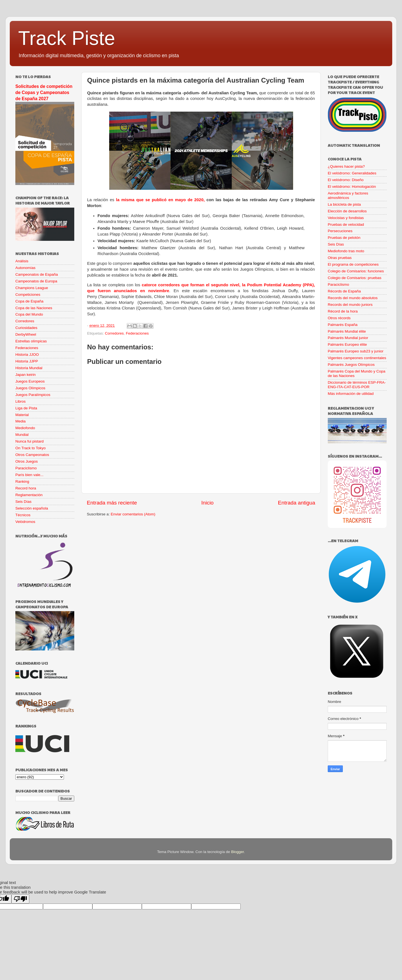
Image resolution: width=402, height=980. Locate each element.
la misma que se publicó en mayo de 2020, (160, 200)
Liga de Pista (26, 408)
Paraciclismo (26, 468)
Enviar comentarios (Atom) (133, 514)
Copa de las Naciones (34, 308)
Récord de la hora (343, 311)
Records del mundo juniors (350, 305)
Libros (21, 401)
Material (22, 415)
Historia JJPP (27, 361)
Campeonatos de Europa (36, 281)
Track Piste (67, 38)
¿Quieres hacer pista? (346, 166)
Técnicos (23, 515)
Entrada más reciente (112, 503)
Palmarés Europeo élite (347, 344)
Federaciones (137, 333)
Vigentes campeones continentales (357, 358)
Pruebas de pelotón (344, 238)
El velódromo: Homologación (352, 187)
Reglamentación (29, 495)
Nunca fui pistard (29, 441)
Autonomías (25, 268)
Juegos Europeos (30, 381)
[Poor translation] (20, 899)
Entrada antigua (297, 503)
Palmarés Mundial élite (347, 331)
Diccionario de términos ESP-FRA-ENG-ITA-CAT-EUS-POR (357, 385)
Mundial (22, 435)
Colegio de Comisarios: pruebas (355, 278)
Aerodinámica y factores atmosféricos (348, 195)
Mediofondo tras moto (346, 251)
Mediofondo (25, 428)
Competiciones (28, 295)
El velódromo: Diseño (346, 180)
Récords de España (344, 291)
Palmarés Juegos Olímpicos (351, 365)
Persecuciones (340, 231)
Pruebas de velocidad (346, 224)
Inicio (207, 503)
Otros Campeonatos (32, 455)
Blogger (238, 852)
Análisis (22, 261)
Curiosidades (26, 328)
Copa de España (29, 301)
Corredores (114, 333)
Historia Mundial (29, 368)
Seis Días (23, 502)
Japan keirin (26, 375)
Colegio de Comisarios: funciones (356, 271)
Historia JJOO (27, 355)
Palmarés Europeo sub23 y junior (356, 351)
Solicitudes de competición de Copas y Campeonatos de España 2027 (44, 93)
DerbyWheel (26, 334)
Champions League (32, 288)
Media (21, 421)
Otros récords (339, 318)
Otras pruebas (340, 258)
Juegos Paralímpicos (33, 395)
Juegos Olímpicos (30, 388)
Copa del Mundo (29, 314)
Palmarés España (343, 325)
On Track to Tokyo (31, 448)
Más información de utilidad (351, 394)
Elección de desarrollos (347, 211)
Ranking (22, 481)
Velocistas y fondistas (346, 218)
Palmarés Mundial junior (348, 338)
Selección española (32, 508)
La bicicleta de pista (344, 204)
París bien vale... (29, 475)
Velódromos (25, 522)
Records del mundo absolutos (353, 298)
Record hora (26, 488)
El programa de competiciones (353, 264)
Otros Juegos (27, 461)
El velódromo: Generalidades (352, 173)
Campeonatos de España (37, 274)
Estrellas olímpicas (31, 341)
